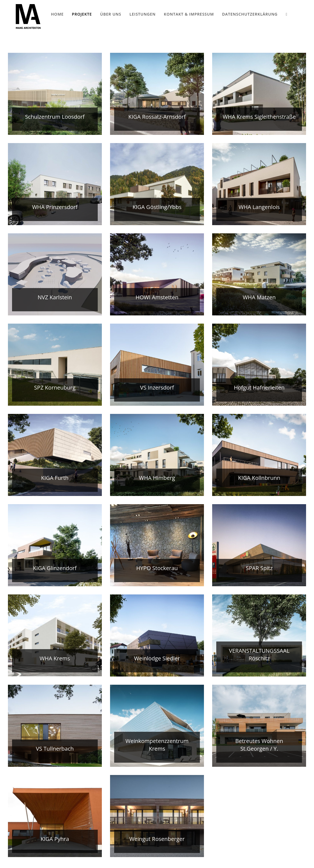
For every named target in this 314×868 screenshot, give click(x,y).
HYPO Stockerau (157, 568)
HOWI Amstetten (157, 297)
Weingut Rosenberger (157, 839)
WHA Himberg (157, 478)
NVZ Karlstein (55, 297)
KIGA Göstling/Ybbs (157, 207)
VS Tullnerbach (55, 749)
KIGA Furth (55, 478)
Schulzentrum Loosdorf (55, 117)
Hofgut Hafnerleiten (259, 387)
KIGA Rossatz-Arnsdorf (157, 117)
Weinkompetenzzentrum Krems (157, 745)
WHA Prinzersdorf (55, 207)
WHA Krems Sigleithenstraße (259, 117)
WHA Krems (55, 658)
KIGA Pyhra (55, 839)
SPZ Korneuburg (55, 387)
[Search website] (286, 14)
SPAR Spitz (259, 568)
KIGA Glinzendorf (55, 568)
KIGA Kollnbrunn (259, 478)
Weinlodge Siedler (157, 658)
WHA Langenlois (259, 207)
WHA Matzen (259, 297)
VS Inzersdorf (157, 387)
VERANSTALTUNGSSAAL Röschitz (259, 654)
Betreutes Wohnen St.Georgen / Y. (259, 745)
